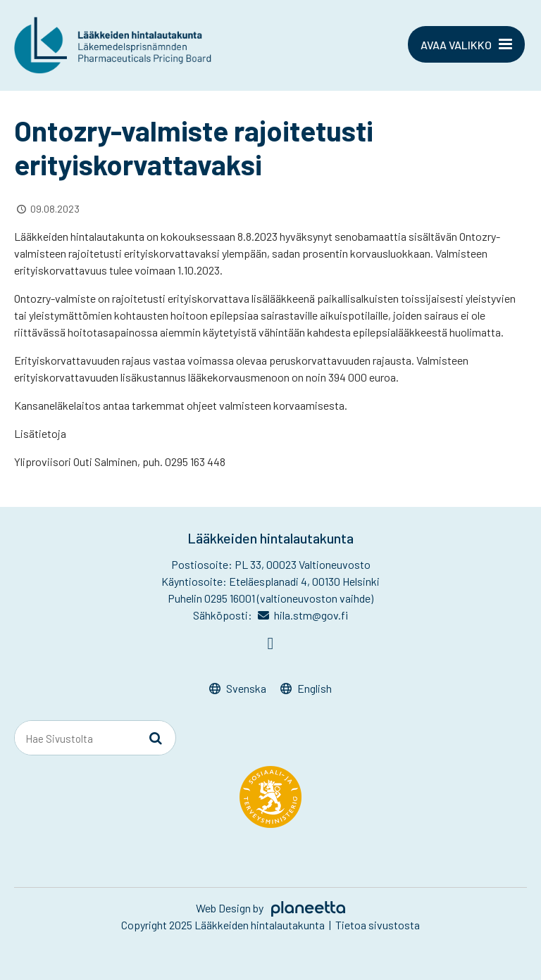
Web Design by (270, 908)
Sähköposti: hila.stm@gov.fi (271, 615)
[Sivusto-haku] (156, 739)
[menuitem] (238, 689)
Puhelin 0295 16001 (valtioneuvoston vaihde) (270, 598)
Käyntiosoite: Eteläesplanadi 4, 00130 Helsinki (270, 581)
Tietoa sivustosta (378, 925)
